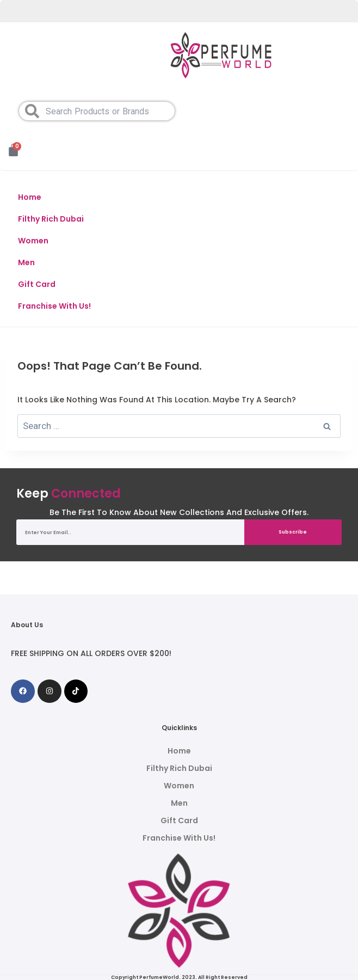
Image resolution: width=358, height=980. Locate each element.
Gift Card (37, 284)
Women (33, 241)
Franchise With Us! (54, 306)
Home (30, 197)
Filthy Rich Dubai (51, 219)
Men (26, 262)
